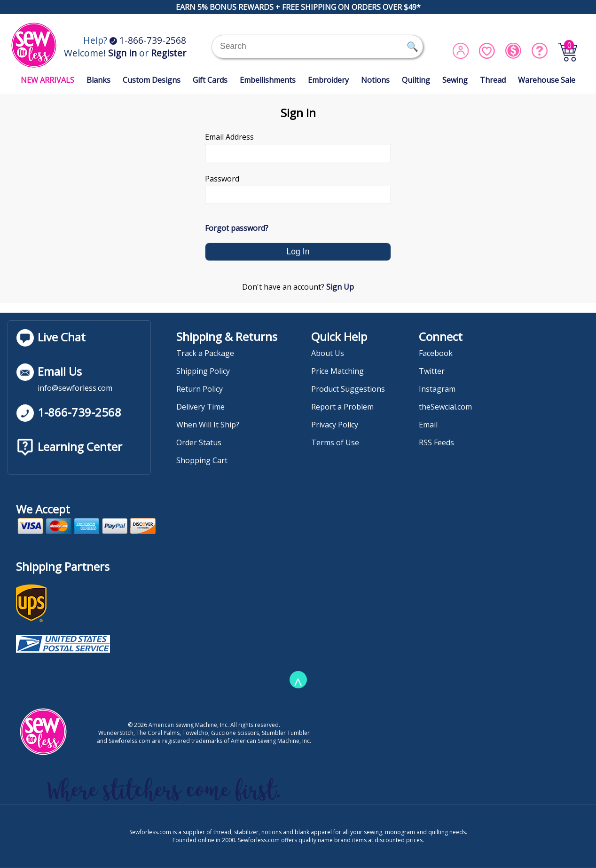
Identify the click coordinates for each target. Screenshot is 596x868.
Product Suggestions (348, 389)
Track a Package (205, 353)
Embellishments (268, 80)
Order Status (199, 442)
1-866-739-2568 (148, 40)
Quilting (416, 80)
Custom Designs (152, 80)
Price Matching (337, 371)
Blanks (98, 80)
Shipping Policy (203, 371)
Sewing (455, 80)
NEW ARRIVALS (47, 80)
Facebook (436, 353)
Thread (493, 80)
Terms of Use (335, 442)
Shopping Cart (202, 460)
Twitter (432, 371)
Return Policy (200, 389)
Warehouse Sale (547, 80)
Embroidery (328, 80)
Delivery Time (200, 407)
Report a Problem (342, 407)
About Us (328, 353)
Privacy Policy (335, 425)
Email (428, 425)
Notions (375, 80)
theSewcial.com (445, 407)
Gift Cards (210, 80)
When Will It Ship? (208, 425)
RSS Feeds (436, 442)
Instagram (437, 389)
